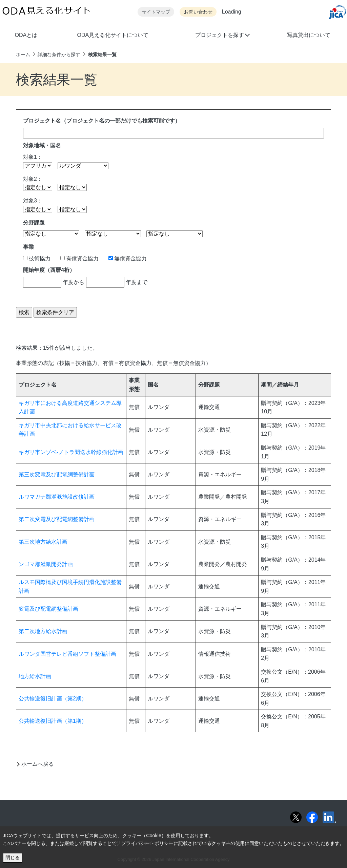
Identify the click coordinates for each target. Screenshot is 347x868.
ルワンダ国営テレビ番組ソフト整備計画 (67, 654)
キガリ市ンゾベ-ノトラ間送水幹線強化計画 (71, 452)
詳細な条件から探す (59, 55)
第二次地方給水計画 (43, 631)
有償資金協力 (79, 258)
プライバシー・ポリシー (147, 843)
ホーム (23, 55)
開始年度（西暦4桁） (49, 270)
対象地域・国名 (42, 145)
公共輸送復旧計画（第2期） (53, 699)
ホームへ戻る (38, 764)
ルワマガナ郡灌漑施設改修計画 (57, 497)
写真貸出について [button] (309, 35)
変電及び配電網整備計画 (48, 609)
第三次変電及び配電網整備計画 (57, 474)
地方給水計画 (35, 676)
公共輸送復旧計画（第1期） (53, 721)
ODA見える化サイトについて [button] (113, 35)
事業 (28, 247)
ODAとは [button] (26, 35)
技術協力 (37, 258)
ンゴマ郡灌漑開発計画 (46, 564)
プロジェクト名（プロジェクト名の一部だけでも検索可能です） (102, 121)
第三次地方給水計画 (43, 542)
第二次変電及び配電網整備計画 (57, 519)
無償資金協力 (128, 258)
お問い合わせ (198, 12)
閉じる (13, 858)
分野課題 (34, 223)
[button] (222, 36)
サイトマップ (156, 12)
